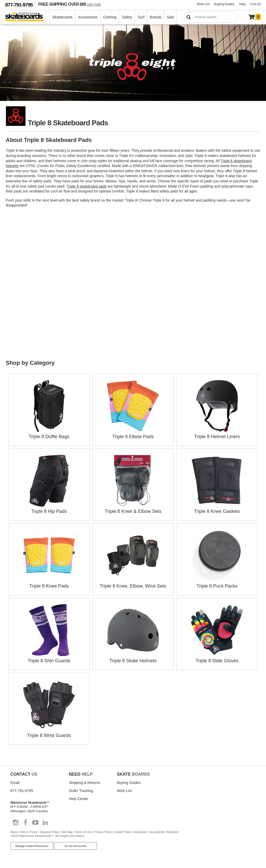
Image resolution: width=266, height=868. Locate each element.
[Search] (211, 17)
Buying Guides (224, 4)
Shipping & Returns (85, 783)
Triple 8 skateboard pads (87, 186)
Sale (170, 17)
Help (242, 4)
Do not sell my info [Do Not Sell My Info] (76, 846)
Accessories (88, 17)
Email (15, 783)
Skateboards (62, 17)
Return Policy (29, 832)
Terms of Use (84, 832)
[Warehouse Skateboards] (27, 17)
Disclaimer (140, 832)
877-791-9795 (19, 5)
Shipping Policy (49, 832)
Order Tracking (81, 791)
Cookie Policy (123, 832)
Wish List (203, 4)
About (14, 832)
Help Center (79, 799)
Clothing (110, 17)
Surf (141, 17)
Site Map (67, 832)
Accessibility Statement (164, 832)
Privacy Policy (103, 832)
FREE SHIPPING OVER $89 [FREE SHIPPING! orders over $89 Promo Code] (69, 4)
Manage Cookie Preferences (32, 846)
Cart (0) (255, 4)
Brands (156, 17)
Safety (127, 17)
